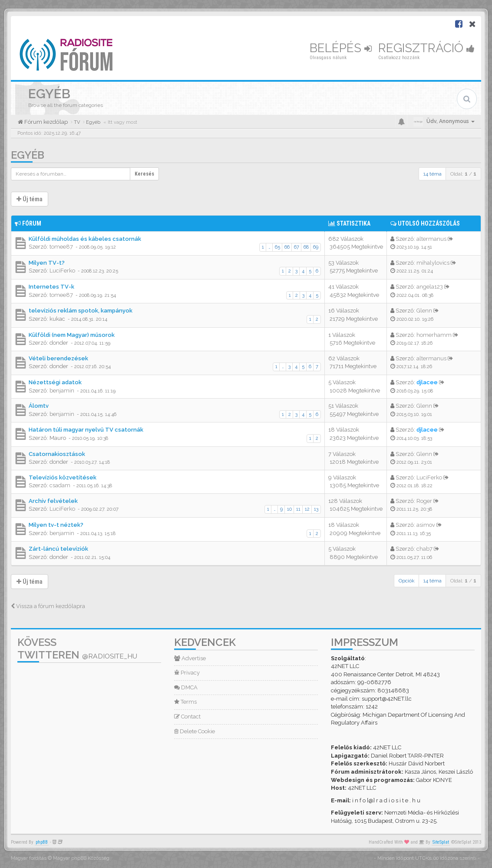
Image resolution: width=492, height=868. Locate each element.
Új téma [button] (30, 199)
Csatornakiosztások (57, 454)
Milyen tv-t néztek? (56, 525)
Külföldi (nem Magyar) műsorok (72, 335)
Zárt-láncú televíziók (58, 549)
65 (277, 247)
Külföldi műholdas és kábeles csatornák (85, 239)
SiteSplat (441, 842)
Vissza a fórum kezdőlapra (48, 606)
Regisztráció (426, 48)
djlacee (427, 382)
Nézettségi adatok (55, 382)
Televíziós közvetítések (63, 477)
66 (287, 247)
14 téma (433, 174)
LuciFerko (62, 271)
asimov (426, 525)
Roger (424, 501)
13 (316, 509)
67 (297, 247)
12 (307, 509)
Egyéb (28, 155)
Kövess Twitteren (77, 649)
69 (316, 247)
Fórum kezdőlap (45, 122)
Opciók (407, 581)
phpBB (42, 842)
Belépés (341, 48)
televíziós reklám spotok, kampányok (81, 311)
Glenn (424, 311)
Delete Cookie (195, 731)
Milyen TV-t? (47, 263)
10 (289, 509)
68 (306, 247)
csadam (60, 485)
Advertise (190, 658)
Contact (187, 717)
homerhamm (434, 335)
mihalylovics (433, 263)
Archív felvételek (53, 501)
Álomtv (39, 406)
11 (298, 509)
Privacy (187, 673)
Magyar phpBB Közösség (81, 858)
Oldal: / (463, 174)
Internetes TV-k (51, 287)
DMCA (186, 687)
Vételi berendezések (58, 358)
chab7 (424, 549)
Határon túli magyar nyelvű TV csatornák (86, 430)
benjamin (62, 391)
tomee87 (61, 247)
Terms (185, 702)
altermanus (431, 239)
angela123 (430, 287)
